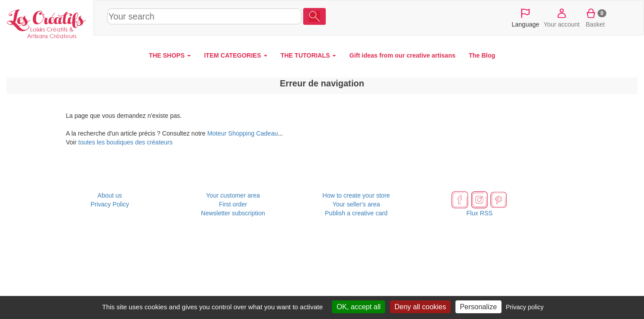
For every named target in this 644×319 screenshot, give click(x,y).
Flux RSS (480, 213)
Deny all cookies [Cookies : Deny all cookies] (420, 307)
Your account (561, 17)
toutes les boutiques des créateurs (125, 142)
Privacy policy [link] (525, 307)
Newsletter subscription (233, 213)
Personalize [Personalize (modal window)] (478, 307)
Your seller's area (356, 204)
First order (233, 204)
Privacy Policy (110, 204)
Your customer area (233, 195)
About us (110, 195)
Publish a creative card (356, 213)
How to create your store (357, 195)
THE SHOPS (170, 55)
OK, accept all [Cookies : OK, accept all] (359, 307)
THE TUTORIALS (309, 55)
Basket (596, 17)
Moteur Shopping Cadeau (243, 133)
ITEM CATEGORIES (236, 55)
